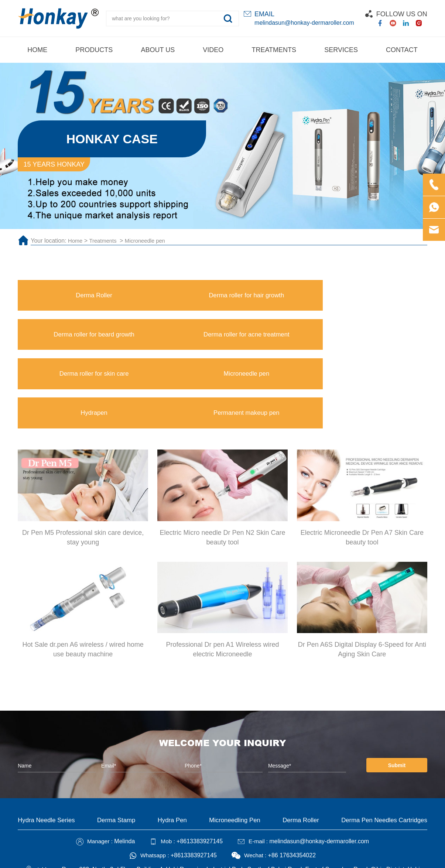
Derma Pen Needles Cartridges (381, 749)
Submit (392, 694)
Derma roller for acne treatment (376, 297)
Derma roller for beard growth (274, 297)
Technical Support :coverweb (255, 857)
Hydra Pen (172, 749)
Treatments (106, 241)
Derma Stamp (118, 749)
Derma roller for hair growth (171, 297)
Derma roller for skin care (69, 339)
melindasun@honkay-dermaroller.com (304, 23)
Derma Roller (69, 297)
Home (76, 241)
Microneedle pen (150, 241)
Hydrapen (274, 339)
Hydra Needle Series (48, 749)
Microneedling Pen (232, 749)
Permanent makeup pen (376, 339)
